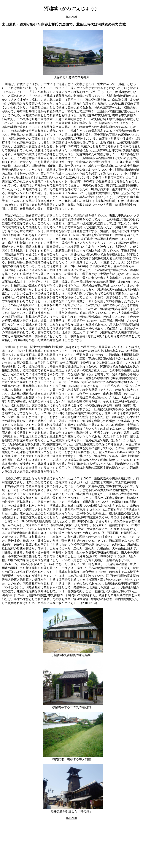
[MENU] (71, 17)
